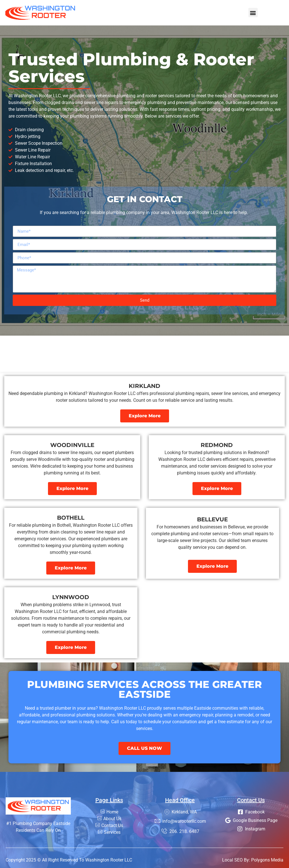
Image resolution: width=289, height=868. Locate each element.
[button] (253, 13)
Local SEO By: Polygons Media (253, 860)
